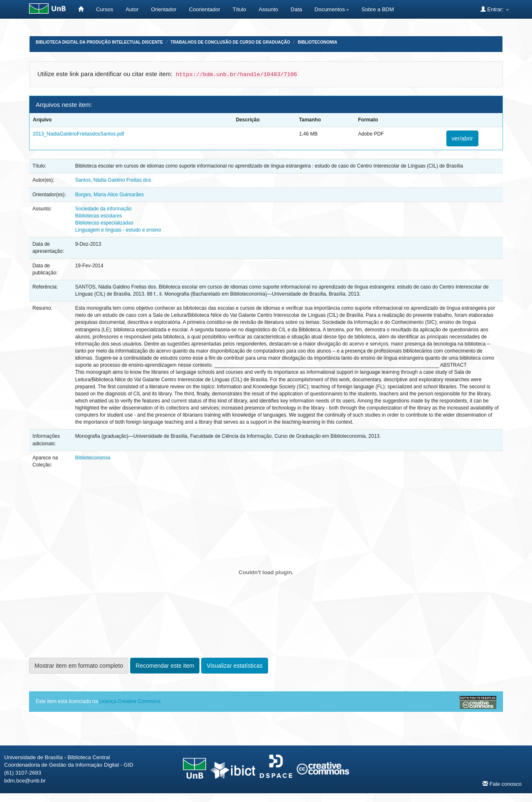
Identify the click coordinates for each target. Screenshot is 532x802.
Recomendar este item (165, 666)
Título (240, 9)
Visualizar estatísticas (234, 666)
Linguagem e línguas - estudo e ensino (118, 230)
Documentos (332, 9)
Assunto (268, 9)
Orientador (164, 9)
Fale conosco (502, 784)
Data (296, 9)
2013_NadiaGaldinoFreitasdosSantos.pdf (78, 134)
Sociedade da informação (103, 209)
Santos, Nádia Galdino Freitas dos (113, 180)
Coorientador (205, 9)
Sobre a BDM (378, 9)
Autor (132, 9)
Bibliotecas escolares (99, 216)
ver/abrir (462, 138)
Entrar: (495, 9)
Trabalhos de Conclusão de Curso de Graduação (230, 42)
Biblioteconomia (317, 42)
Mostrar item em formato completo (79, 666)
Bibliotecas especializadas (104, 223)
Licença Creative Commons (130, 701)
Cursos (105, 9)
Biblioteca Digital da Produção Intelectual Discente (99, 42)
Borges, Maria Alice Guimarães (110, 195)
